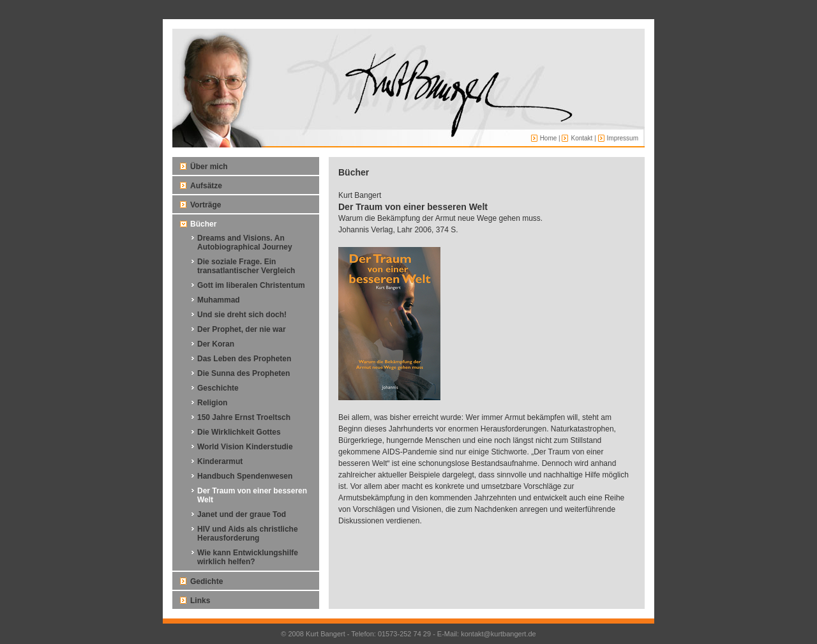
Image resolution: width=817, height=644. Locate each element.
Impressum (623, 138)
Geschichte (218, 388)
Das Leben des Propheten (244, 359)
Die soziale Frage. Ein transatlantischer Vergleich (246, 266)
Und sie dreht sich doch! (242, 315)
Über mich (209, 167)
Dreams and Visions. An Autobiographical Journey (245, 243)
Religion (212, 403)
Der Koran (216, 344)
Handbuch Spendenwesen (245, 476)
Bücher (203, 224)
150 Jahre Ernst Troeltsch (244, 417)
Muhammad (219, 300)
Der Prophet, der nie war (242, 329)
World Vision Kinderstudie (245, 447)
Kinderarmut (220, 461)
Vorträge (206, 205)
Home (549, 138)
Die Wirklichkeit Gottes (239, 432)
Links (200, 601)
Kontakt (581, 138)
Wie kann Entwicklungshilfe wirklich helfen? (248, 557)
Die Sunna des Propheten (244, 373)
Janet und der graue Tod (242, 514)
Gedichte (206, 581)
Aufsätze (206, 186)
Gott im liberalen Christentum (251, 285)
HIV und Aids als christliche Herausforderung (248, 534)
